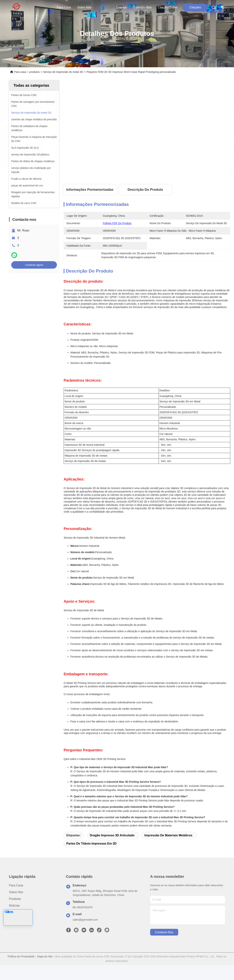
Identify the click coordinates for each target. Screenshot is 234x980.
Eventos (122, 7)
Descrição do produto (145, 190)
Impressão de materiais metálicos (168, 835)
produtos (104, 7)
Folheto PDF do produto (117, 223)
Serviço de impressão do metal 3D (63, 72)
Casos (13, 912)
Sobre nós (84, 7)
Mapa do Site (45, 956)
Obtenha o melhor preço (182, 172)
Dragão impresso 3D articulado (112, 835)
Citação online (167, 7)
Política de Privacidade (21, 956)
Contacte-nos (142, 7)
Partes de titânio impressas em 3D (91, 844)
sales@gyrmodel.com (85, 920)
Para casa (64, 7)
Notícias (14, 906)
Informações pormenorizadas (90, 190)
